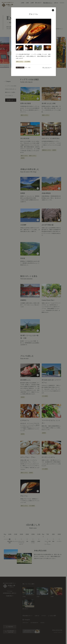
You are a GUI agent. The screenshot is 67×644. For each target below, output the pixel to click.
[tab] (20, 48)
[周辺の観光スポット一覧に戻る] (33, 322)
